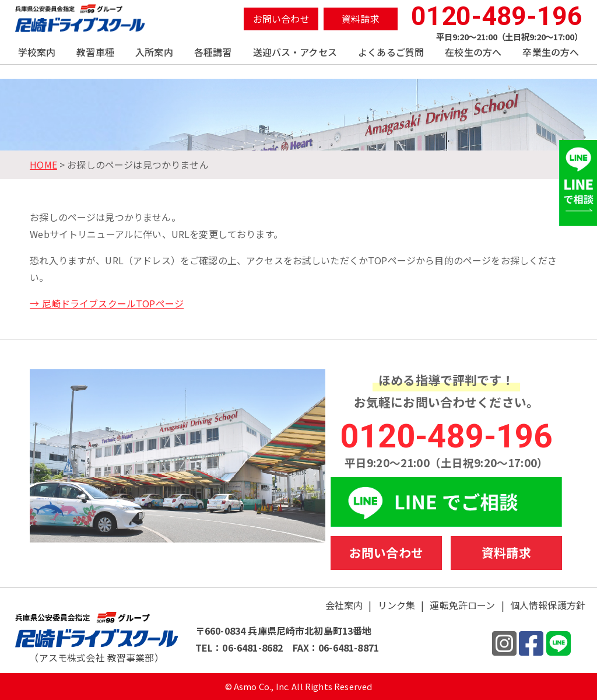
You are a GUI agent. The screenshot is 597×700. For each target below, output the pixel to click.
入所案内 (154, 52)
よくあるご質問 (391, 52)
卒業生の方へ (551, 52)
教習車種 (95, 52)
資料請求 (361, 19)
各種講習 (213, 52)
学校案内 (37, 52)
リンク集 (397, 605)
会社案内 (344, 605)
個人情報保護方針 (548, 605)
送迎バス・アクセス (295, 52)
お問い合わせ (281, 19)
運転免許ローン (462, 605)
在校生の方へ (473, 52)
